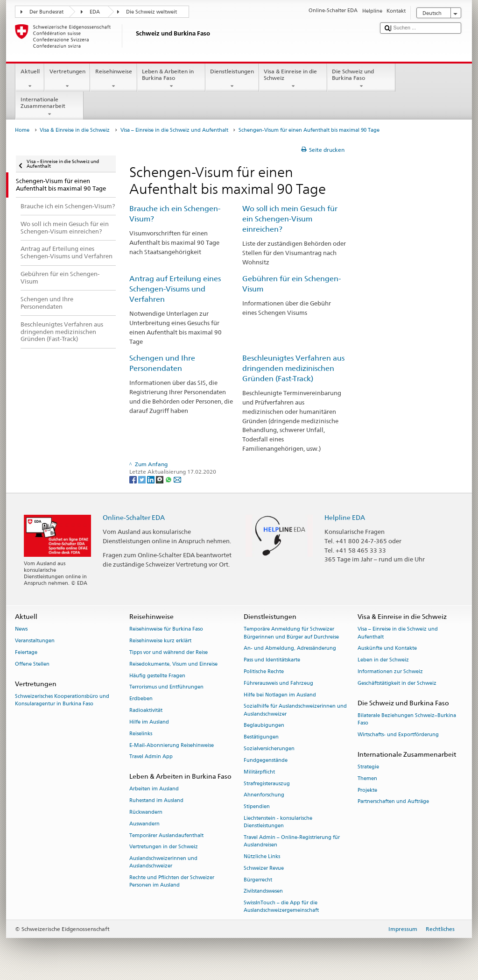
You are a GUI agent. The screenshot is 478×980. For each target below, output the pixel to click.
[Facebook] (134, 479)
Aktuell (30, 79)
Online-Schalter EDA (134, 517)
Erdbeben (141, 699)
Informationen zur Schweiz (390, 671)
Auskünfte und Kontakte (387, 649)
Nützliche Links (262, 856)
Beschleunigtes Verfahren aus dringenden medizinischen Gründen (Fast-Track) (293, 368)
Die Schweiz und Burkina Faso (361, 79)
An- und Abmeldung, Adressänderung (290, 649)
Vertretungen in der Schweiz (164, 847)
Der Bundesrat (46, 12)
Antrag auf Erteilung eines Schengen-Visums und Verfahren (175, 289)
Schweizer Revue (264, 868)
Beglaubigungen (264, 726)
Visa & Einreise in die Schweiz (293, 79)
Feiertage (26, 652)
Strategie (368, 767)
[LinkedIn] (151, 479)
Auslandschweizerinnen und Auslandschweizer (163, 863)
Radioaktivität (146, 710)
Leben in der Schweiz (383, 660)
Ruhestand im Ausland (156, 801)
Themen (367, 778)
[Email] (177, 479)
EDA (95, 12)
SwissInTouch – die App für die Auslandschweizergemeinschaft (281, 907)
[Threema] (160, 479)
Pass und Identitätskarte (272, 660)
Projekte (367, 790)
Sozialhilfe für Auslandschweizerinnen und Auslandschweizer (295, 710)
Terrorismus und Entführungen (166, 687)
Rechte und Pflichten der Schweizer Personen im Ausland (172, 882)
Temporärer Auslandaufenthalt (166, 835)
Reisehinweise (113, 79)
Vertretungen (67, 79)
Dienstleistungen (232, 79)
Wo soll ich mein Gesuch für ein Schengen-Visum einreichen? (290, 219)
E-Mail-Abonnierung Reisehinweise (172, 745)
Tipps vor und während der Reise (169, 652)
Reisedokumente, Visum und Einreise (173, 664)
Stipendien (257, 807)
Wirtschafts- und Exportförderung (398, 735)
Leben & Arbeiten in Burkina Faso (171, 79)
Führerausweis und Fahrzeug (278, 683)
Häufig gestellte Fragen (157, 676)
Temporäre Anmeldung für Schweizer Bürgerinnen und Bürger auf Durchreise (291, 633)
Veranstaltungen (35, 641)
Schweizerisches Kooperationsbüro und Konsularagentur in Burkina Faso (62, 700)
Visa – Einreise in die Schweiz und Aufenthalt (174, 130)
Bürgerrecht (258, 880)
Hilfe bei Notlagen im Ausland (280, 695)
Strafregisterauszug (267, 784)
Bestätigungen (261, 737)
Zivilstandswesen (263, 891)
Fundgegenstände (266, 760)
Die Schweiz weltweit (151, 12)
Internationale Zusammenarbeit (49, 107)
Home (22, 130)
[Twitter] (143, 479)
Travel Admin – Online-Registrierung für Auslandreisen (292, 841)
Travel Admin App (151, 757)
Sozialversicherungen (269, 749)
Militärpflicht (259, 772)
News (21, 629)
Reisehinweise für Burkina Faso (166, 629)
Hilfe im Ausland (149, 722)
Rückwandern (146, 812)
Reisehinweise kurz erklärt (160, 641)
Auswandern (144, 824)
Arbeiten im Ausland (154, 789)
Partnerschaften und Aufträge (393, 802)
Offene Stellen (32, 664)
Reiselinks (141, 734)
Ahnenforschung (264, 795)
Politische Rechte (264, 671)
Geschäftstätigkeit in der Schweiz (397, 683)
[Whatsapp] (169, 479)
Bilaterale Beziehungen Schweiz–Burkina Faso (407, 719)
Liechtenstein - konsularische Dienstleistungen (278, 822)
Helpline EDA (345, 517)
